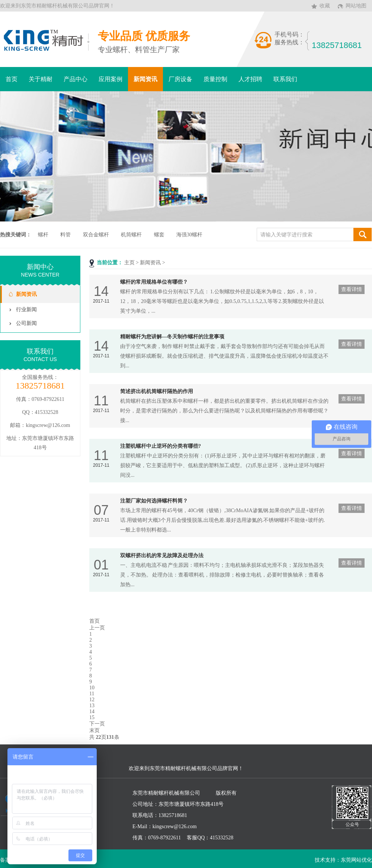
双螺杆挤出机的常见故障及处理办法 (162, 556)
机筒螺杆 (131, 235)
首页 (12, 79)
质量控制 (215, 79)
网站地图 (356, 6)
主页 (129, 263)
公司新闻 (26, 323)
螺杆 (43, 235)
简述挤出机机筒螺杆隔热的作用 (157, 391)
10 (92, 688)
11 (92, 694)
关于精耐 (41, 79)
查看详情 (352, 289)
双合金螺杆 (96, 235)
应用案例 (110, 79)
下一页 (97, 724)
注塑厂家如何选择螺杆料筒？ (154, 501)
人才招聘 (250, 79)
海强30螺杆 (189, 235)
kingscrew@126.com (48, 425)
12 (92, 700)
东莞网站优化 (356, 860)
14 (92, 711)
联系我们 (285, 79)
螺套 (159, 235)
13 (92, 706)
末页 (94, 730)
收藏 (325, 6)
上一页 (97, 628)
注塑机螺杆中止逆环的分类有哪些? (161, 446)
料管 (65, 235)
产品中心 (76, 79)
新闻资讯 (145, 79)
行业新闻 (26, 309)
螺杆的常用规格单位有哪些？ (154, 282)
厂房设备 (180, 79)
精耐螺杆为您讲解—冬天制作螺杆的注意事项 (172, 337)
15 (92, 717)
